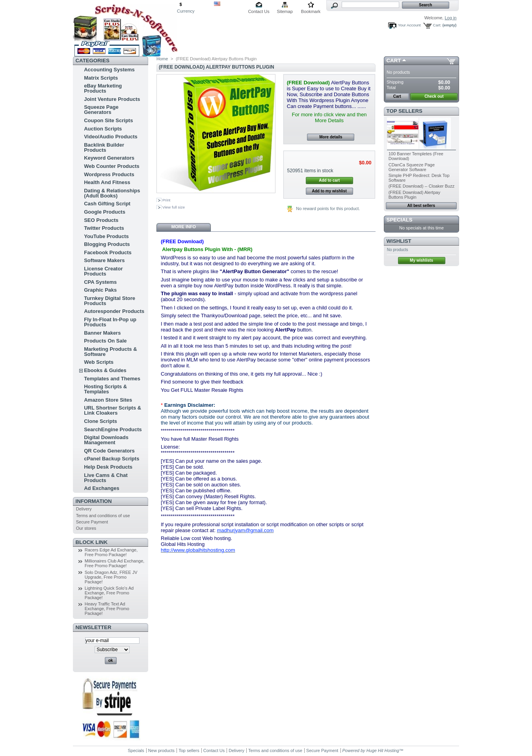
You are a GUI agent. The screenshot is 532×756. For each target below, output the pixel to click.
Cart (394, 61)
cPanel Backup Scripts (112, 459)
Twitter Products (104, 228)
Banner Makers (102, 333)
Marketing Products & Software (110, 352)
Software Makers (104, 260)
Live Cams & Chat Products (106, 478)
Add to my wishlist (329, 191)
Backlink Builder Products (104, 147)
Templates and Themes (112, 379)
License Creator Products (103, 271)
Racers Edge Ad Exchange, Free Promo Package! (111, 552)
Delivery (84, 509)
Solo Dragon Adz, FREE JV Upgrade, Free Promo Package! (111, 577)
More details (331, 137)
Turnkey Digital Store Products (110, 301)
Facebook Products (108, 252)
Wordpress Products (109, 174)
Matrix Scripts (101, 78)
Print (166, 200)
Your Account (409, 25)
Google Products (105, 212)
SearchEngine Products (113, 429)
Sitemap (285, 11)
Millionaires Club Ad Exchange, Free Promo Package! (115, 563)
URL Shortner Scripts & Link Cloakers (113, 410)
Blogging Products (107, 244)
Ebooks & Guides (105, 370)
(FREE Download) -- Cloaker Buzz (422, 186)
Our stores (86, 528)
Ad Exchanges (102, 488)
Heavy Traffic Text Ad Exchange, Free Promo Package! (107, 609)
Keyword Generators (109, 158)
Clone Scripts (100, 421)
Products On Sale (105, 341)
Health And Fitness (107, 182)
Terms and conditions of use (103, 516)
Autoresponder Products (114, 311)
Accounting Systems (109, 70)
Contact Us (259, 11)
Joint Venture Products (112, 99)
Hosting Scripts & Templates (105, 389)
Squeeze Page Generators (101, 110)
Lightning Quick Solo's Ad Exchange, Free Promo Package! (109, 593)
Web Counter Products (112, 166)
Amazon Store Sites (108, 400)
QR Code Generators (109, 451)
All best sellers (421, 206)
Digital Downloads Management (106, 440)
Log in (450, 18)
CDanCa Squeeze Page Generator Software (412, 167)
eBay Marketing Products (103, 88)
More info (184, 227)
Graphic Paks (100, 290)
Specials (400, 220)
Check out (434, 96)
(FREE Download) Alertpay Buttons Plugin (414, 195)
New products (161, 750)
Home (162, 59)
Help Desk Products (108, 467)
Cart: (437, 25)
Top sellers (405, 111)
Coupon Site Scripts (108, 120)
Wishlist (399, 241)
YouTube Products (106, 236)
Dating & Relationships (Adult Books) (112, 193)
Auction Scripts (103, 129)
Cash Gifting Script (107, 204)
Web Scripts (99, 362)
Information (94, 501)
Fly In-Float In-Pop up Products (110, 322)
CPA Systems (100, 282)
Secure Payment (92, 522)
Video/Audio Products (111, 137)
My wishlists (421, 260)
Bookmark (311, 11)
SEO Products (101, 220)
